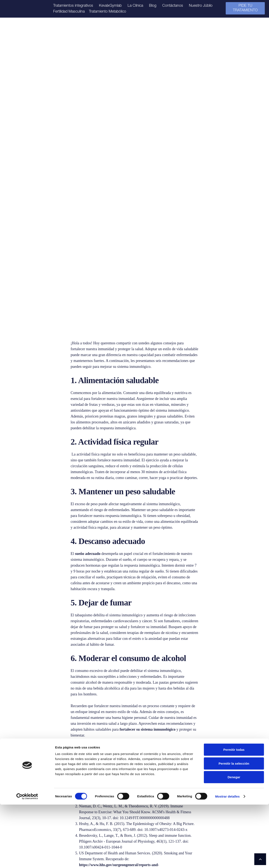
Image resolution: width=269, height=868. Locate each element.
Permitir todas (234, 813)
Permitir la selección (234, 827)
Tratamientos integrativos (73, 6)
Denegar (234, 840)
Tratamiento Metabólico (107, 12)
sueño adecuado (88, 333)
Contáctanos (173, 6)
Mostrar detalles (227, 860)
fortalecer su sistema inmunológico (148, 509)
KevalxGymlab (110, 6)
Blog (153, 6)
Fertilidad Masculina (69, 12)
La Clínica (135, 6)
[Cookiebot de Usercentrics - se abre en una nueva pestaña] (27, 860)
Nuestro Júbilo (201, 6)
